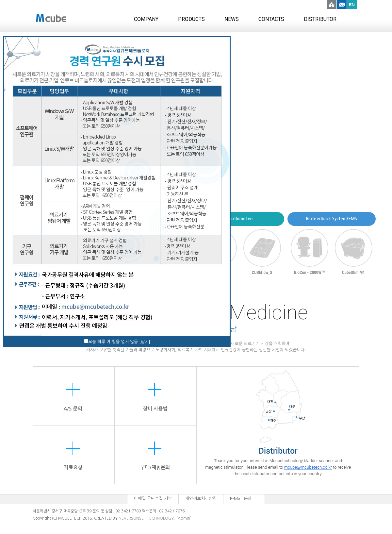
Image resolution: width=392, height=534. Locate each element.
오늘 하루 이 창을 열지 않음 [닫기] (119, 342)
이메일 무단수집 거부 (153, 499)
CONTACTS (271, 19)
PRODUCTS (191, 19)
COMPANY (146, 19)
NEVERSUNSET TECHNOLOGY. (147, 518)
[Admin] (184, 518)
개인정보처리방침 (201, 499)
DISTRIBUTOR (320, 19)
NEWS (232, 19)
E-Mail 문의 (241, 499)
